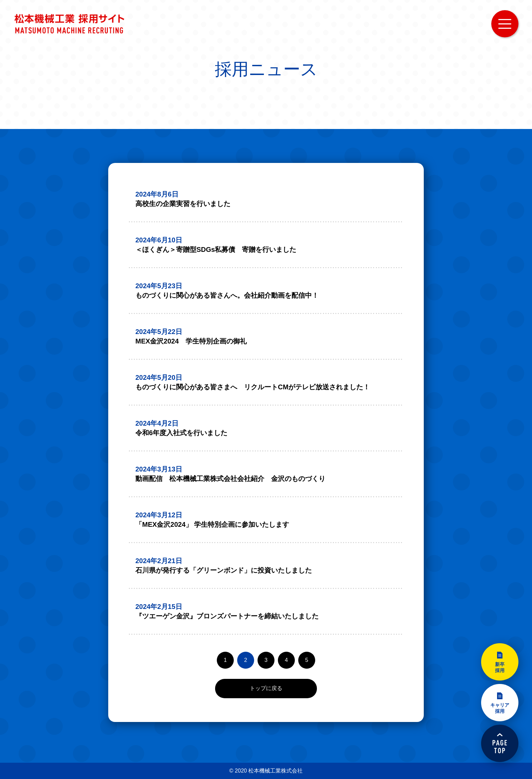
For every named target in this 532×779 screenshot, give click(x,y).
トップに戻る (266, 688)
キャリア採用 (500, 708)
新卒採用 (500, 667)
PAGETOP (500, 743)
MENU (505, 24)
